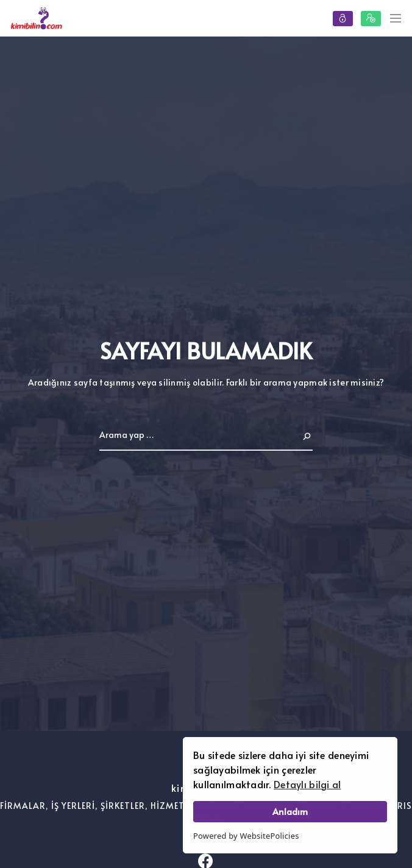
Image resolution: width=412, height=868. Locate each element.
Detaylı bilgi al (307, 784)
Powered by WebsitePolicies (246, 836)
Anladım (290, 811)
